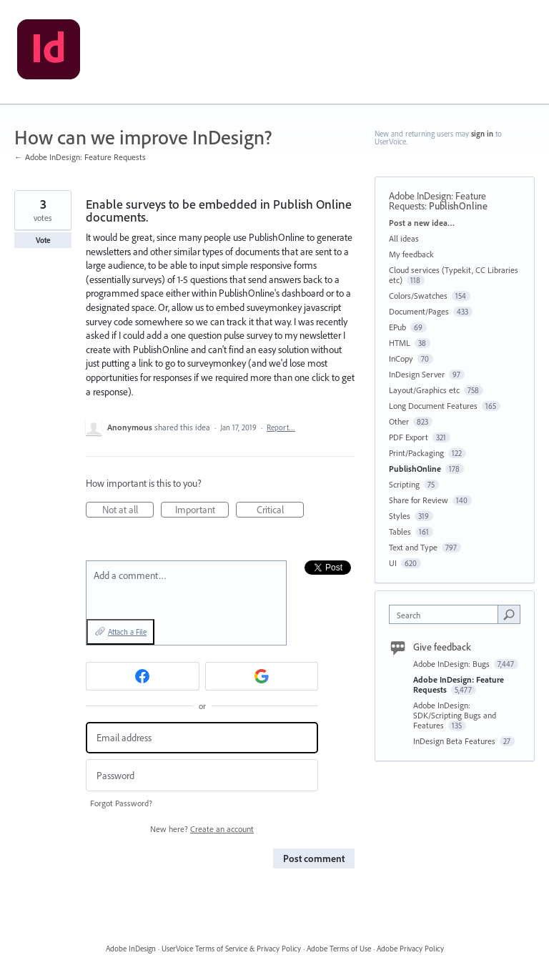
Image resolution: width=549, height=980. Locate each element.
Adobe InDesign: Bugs (452, 664)
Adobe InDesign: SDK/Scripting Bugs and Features (455, 715)
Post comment (314, 858)
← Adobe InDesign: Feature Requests (80, 157)
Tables (400, 531)
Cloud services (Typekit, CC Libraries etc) (454, 275)
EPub (397, 327)
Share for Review (419, 500)
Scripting (404, 484)
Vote (43, 240)
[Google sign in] (262, 676)
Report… (281, 427)
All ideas (404, 238)
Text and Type (413, 547)
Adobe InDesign (131, 949)
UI (393, 563)
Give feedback (442, 647)
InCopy (401, 358)
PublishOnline (458, 206)
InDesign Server (417, 374)
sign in (482, 134)
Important (202, 510)
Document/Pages (419, 311)
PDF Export (409, 437)
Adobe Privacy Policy (410, 949)
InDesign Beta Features (455, 741)
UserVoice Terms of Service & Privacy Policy (231, 949)
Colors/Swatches (418, 296)
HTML (400, 343)
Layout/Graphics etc (424, 390)
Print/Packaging (416, 453)
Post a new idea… (422, 223)
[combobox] (447, 614)
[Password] (202, 775)
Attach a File (127, 632)
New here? (202, 829)
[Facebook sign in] (143, 676)
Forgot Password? (121, 803)
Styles (400, 516)
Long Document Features (433, 406)
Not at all (128, 510)
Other (399, 421)
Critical (281, 510)
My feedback (411, 254)
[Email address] (202, 738)
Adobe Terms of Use (339, 949)
